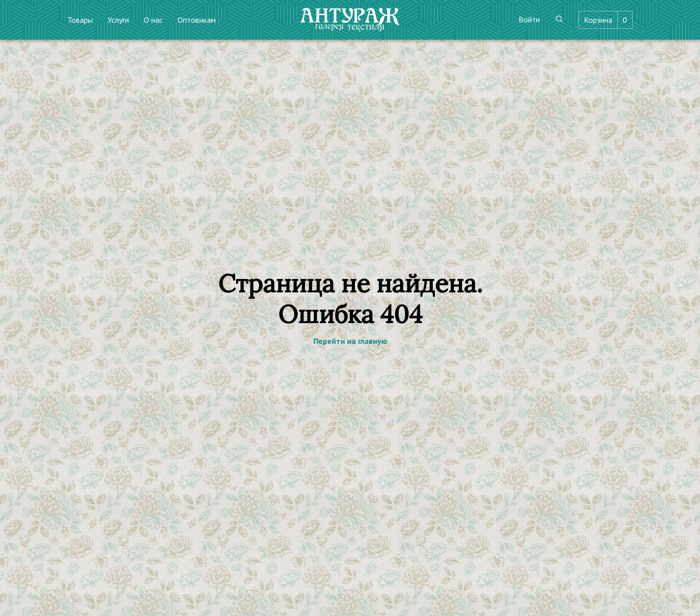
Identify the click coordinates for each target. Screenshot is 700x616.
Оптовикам (197, 20)
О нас (153, 20)
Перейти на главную (350, 341)
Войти (529, 19)
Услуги (118, 20)
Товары (80, 20)
